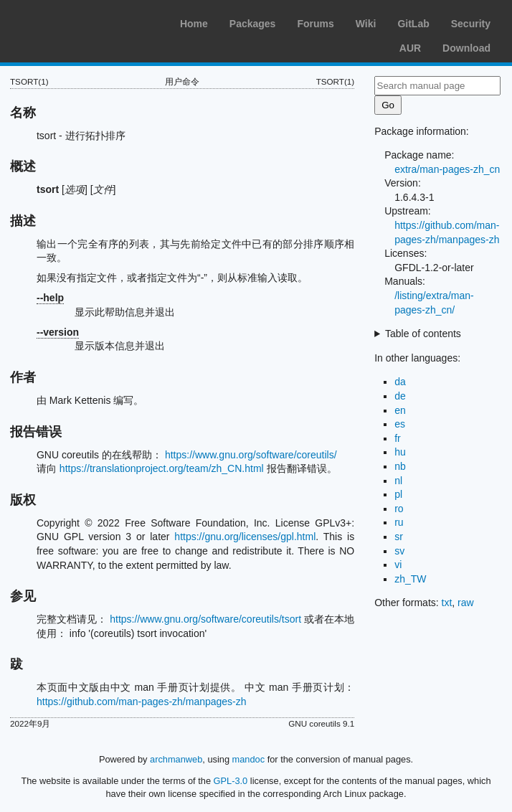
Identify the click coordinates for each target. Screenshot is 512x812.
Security (471, 24)
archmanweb (176, 759)
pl (398, 494)
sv (399, 551)
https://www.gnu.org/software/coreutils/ (251, 455)
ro (399, 509)
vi (398, 565)
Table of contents (423, 334)
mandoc (249, 759)
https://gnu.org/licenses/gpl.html (245, 537)
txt (447, 603)
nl (398, 481)
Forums (315, 24)
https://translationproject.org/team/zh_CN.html (162, 468)
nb (400, 466)
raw (466, 603)
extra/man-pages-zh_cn (447, 169)
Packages (253, 24)
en (400, 410)
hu (400, 452)
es (400, 424)
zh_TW (410, 579)
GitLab (413, 24)
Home (194, 24)
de (400, 396)
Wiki (366, 24)
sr (399, 537)
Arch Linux (79, 22)
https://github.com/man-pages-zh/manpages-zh (142, 702)
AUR (410, 48)
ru (399, 522)
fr (398, 438)
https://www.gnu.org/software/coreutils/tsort (205, 619)
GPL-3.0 (231, 781)
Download (466, 48)
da (400, 382)
